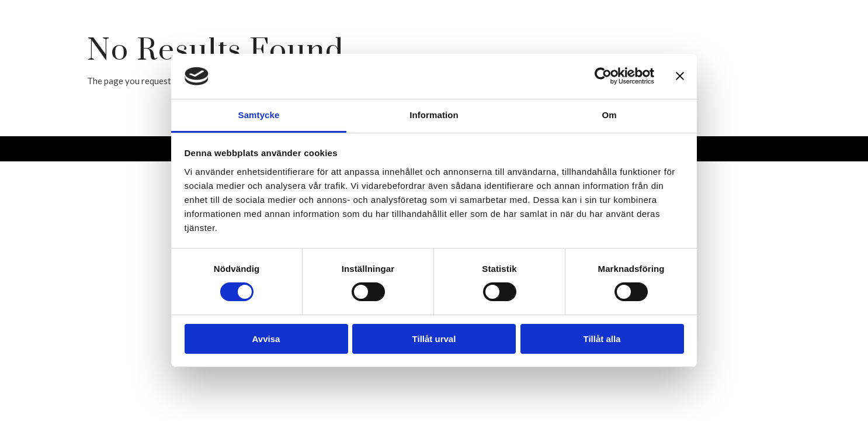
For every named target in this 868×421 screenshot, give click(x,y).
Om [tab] (609, 115)
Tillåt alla (602, 339)
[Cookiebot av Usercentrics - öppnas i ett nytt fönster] (603, 76)
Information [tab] (434, 115)
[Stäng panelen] (680, 76)
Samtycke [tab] (259, 115)
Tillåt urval (434, 339)
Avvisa (266, 339)
